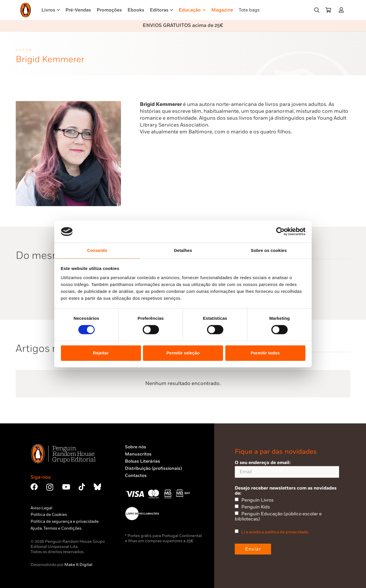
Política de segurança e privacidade (65, 521)
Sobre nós (136, 447)
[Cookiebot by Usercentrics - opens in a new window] (280, 232)
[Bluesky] (97, 487)
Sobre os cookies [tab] (269, 250)
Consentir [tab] (97, 250)
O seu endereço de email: (287, 469)
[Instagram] (50, 487)
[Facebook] (34, 487)
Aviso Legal (41, 508)
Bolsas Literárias (143, 461)
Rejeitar (101, 353)
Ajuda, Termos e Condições (56, 528)
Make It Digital (78, 565)
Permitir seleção (183, 353)
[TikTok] (82, 487)
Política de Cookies (49, 515)
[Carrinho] (328, 10)
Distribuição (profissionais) (153, 468)
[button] (317, 10)
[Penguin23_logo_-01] (26, 10)
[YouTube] (66, 487)
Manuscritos (138, 454)
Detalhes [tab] (183, 250)
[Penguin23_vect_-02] (142, 514)
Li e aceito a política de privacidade (275, 532)
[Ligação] (342, 10)
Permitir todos (265, 353)
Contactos (136, 476)
